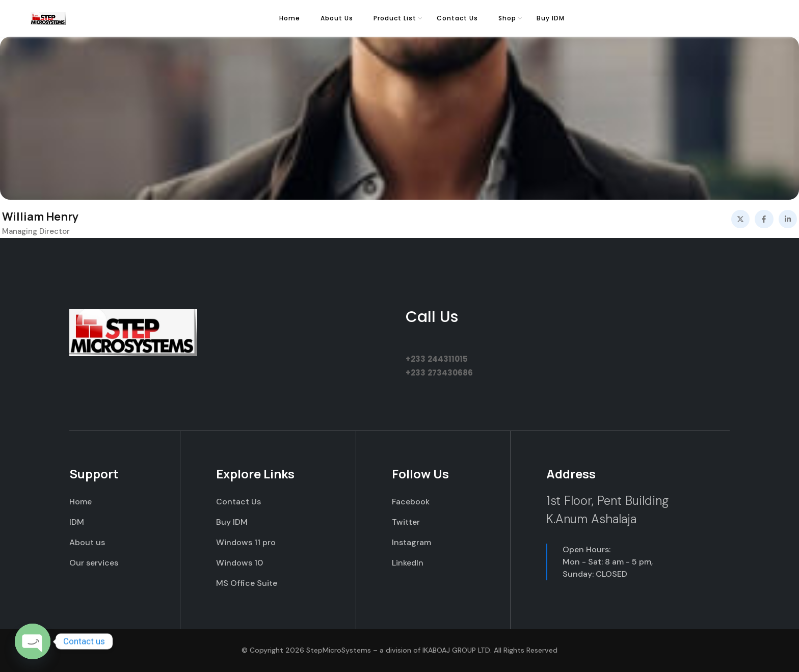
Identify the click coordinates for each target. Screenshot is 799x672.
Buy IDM (551, 18)
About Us (337, 18)
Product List (395, 18)
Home (290, 18)
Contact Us (457, 18)
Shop (507, 18)
